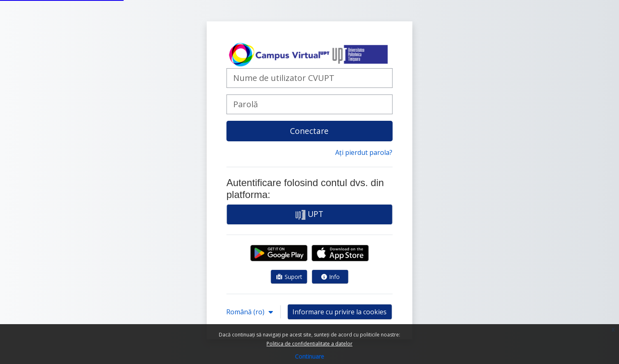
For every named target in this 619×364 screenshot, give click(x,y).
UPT (309, 214)
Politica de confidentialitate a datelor (309, 344)
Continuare (309, 356)
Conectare (309, 131)
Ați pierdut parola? (364, 152)
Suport (289, 277)
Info (330, 277)
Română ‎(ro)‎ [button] (246, 312)
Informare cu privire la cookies (340, 312)
